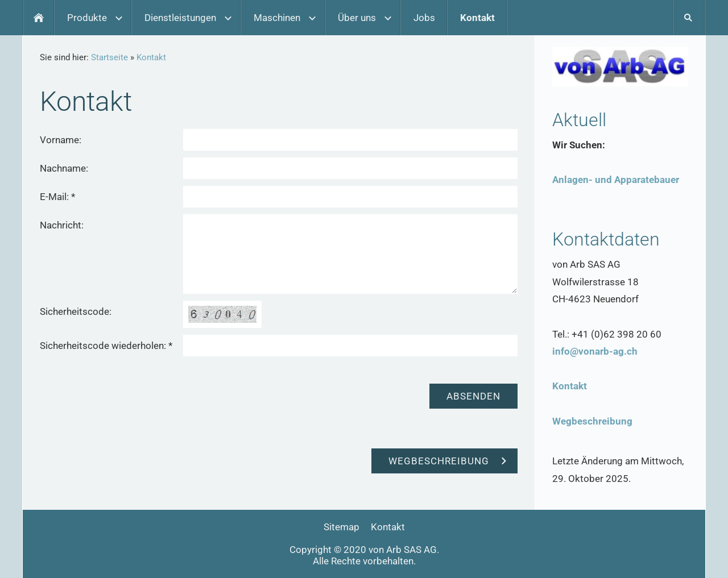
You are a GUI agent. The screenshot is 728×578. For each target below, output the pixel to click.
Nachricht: (62, 225)
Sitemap (342, 527)
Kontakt (151, 57)
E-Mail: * (57, 197)
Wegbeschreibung (592, 421)
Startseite (109, 57)
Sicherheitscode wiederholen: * (106, 346)
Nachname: (64, 168)
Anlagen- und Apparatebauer (616, 180)
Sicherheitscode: (76, 311)
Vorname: (61, 140)
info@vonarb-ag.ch (595, 351)
